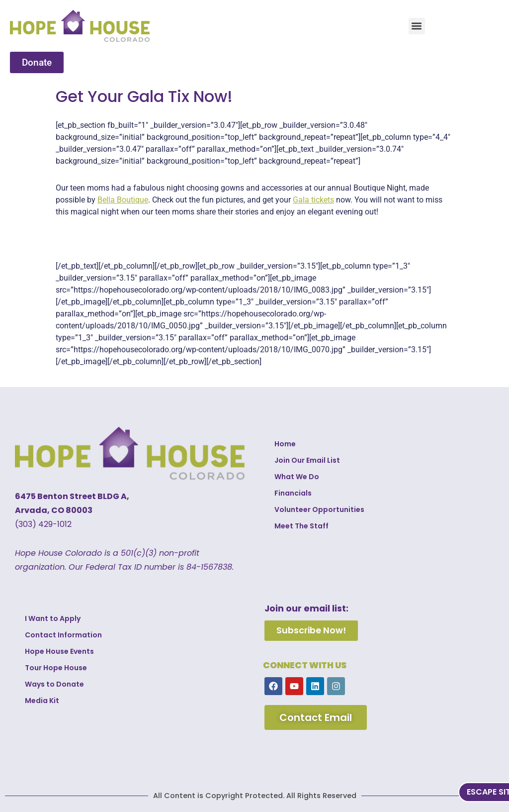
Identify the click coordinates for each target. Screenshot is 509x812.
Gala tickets (313, 200)
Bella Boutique (123, 200)
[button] (417, 26)
